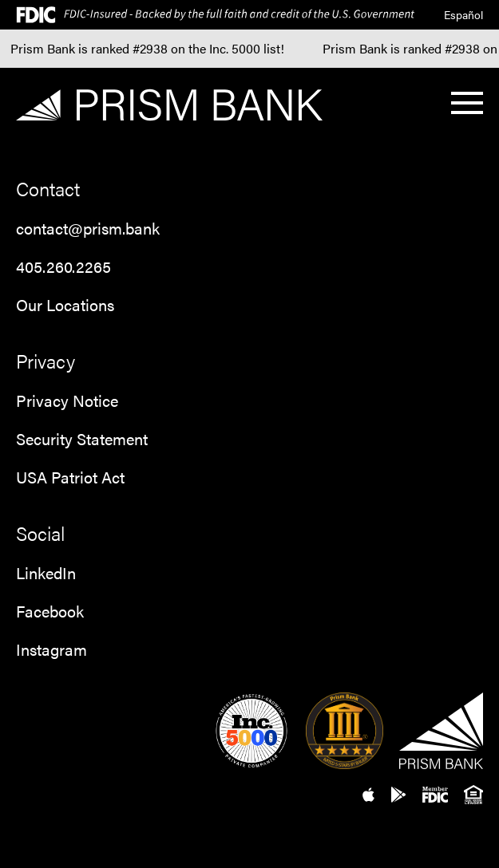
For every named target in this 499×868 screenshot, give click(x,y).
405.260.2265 (63, 266)
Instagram (51, 649)
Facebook (50, 611)
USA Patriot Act (70, 477)
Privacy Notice (67, 400)
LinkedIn (46, 572)
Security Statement (82, 438)
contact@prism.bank (88, 228)
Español (463, 14)
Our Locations (65, 304)
